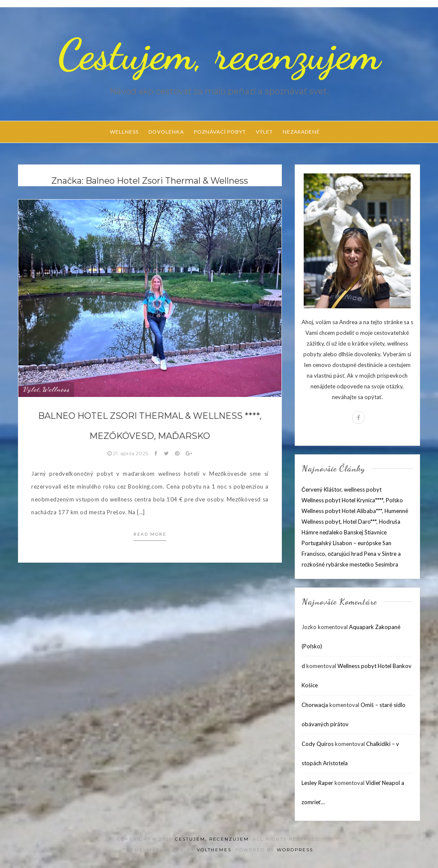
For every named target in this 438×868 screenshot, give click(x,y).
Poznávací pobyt (220, 132)
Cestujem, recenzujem (219, 54)
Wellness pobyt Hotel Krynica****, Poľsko (352, 500)
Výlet (264, 132)
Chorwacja (315, 705)
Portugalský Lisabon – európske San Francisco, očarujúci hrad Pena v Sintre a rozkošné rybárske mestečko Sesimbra (351, 554)
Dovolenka (166, 132)
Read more (150, 534)
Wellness (124, 132)
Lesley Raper (317, 783)
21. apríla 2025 (128, 453)
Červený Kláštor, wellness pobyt (342, 489)
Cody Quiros (318, 744)
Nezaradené (301, 132)
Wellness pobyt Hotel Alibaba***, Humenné (355, 511)
